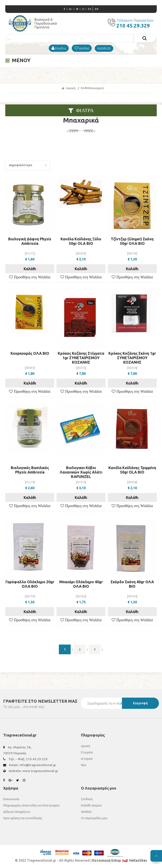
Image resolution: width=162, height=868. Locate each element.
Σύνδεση (87, 799)
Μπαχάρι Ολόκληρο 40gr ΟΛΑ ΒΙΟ (81, 584)
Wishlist (86, 812)
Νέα (84, 765)
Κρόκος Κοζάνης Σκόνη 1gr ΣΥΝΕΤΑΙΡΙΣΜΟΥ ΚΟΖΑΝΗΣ (132, 358)
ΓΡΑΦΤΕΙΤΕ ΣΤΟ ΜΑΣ (40, 701)
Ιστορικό (87, 759)
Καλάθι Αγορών (91, 805)
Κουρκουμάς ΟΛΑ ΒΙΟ (30, 353)
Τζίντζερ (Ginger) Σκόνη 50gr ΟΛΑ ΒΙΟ (132, 241)
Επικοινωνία (11, 799)
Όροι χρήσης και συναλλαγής (23, 818)
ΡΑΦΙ (84, 88)
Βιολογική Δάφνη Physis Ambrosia (30, 241)
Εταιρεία (87, 752)
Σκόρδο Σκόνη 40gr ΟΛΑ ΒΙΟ (132, 584)
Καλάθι (30, 269)
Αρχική (69, 88)
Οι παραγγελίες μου (94, 818)
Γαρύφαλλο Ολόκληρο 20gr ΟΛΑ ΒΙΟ (30, 584)
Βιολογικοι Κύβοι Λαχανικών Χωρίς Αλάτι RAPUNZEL (81, 472)
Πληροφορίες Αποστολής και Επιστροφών (31, 805)
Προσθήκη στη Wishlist (32, 277)
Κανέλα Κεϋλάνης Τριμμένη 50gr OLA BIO (132, 470)
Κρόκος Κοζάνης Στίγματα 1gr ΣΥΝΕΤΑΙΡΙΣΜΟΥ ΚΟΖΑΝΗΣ (81, 358)
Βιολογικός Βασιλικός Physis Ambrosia (30, 470)
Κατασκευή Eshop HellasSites (120, 860)
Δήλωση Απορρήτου (17, 812)
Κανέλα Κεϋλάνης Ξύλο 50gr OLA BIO (81, 241)
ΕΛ (90, 9)
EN (97, 9)
